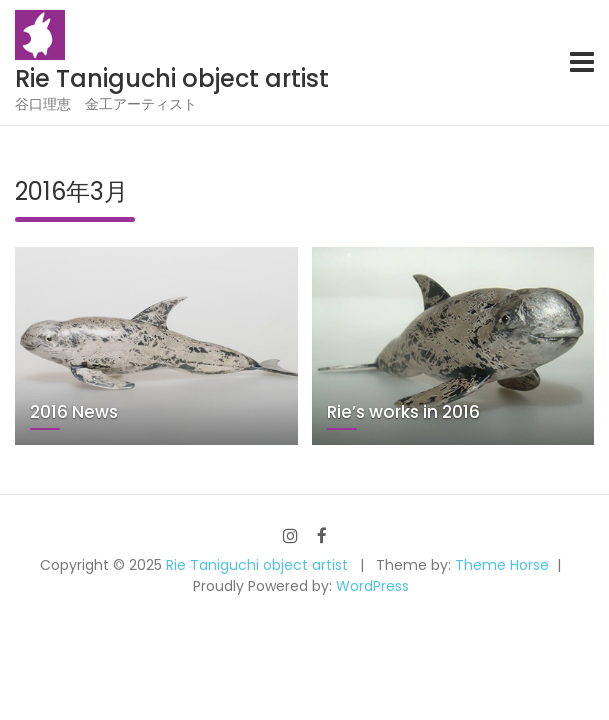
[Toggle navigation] (582, 62)
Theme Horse (502, 565)
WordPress (372, 586)
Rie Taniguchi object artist (172, 78)
